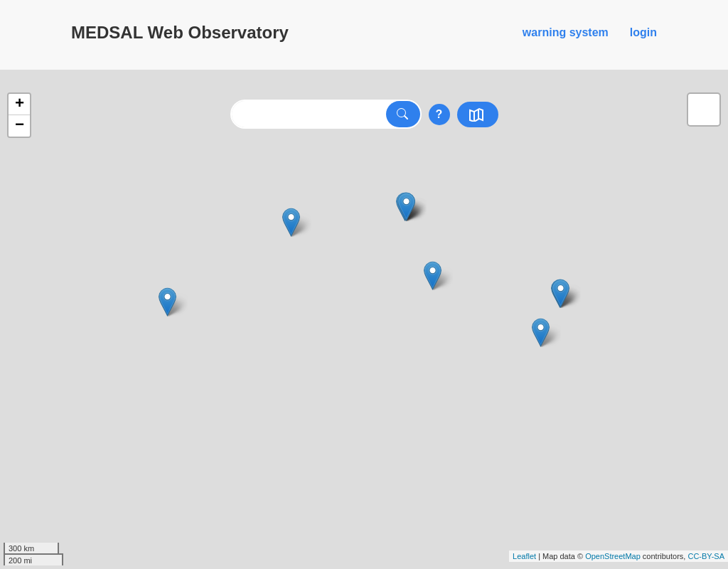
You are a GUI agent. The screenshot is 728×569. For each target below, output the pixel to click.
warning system (566, 32)
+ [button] (20, 105)
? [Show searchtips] (439, 114)
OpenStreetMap (613, 556)
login (643, 32)
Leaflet (524, 556)
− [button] (20, 126)
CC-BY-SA (706, 556)
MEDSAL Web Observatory (180, 32)
